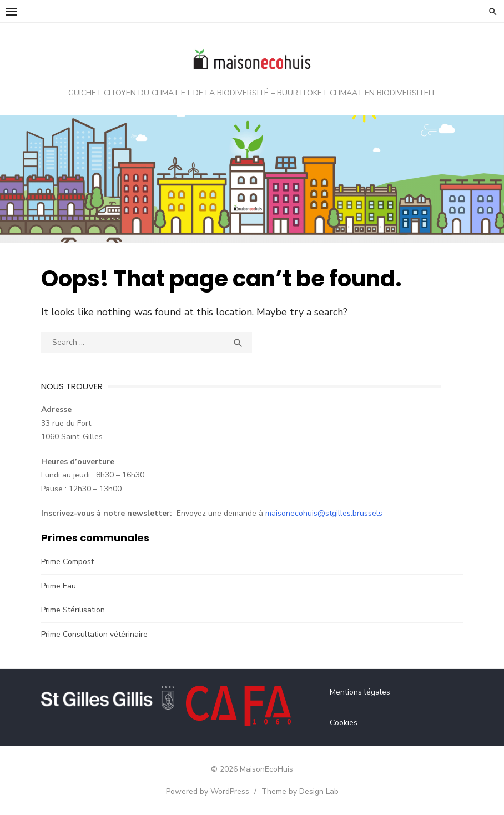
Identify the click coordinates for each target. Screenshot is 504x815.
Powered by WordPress (208, 791)
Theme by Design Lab (300, 791)
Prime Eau (59, 586)
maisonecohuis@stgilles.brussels (324, 513)
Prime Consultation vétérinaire (94, 634)
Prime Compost (67, 562)
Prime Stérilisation (73, 610)
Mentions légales (360, 692)
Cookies (344, 723)
